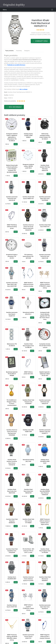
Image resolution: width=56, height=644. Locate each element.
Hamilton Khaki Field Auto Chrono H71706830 (28, 521)
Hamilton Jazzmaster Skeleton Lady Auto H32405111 (45, 432)
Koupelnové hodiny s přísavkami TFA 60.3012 (12, 256)
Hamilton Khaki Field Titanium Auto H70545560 (28, 402)
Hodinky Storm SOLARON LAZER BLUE (45, 461)
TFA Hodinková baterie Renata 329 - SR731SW (28, 256)
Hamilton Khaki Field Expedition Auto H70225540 (12, 551)
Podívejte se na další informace (16, 65)
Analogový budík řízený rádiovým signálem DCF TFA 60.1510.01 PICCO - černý (45, 316)
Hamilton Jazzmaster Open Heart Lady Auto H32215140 (12, 284)
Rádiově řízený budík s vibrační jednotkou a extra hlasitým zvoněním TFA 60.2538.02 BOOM (12, 169)
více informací (15, 107)
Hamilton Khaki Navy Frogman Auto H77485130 (28, 346)
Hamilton (33, 35)
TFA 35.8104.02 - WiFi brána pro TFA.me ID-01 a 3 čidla (28, 551)
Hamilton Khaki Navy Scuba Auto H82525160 (28, 491)
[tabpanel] (24, 79)
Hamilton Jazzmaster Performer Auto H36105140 (12, 199)
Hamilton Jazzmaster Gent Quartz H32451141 (12, 314)
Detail (16, 144)
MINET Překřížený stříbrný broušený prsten (12, 227)
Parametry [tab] (19, 51)
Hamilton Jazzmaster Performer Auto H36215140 (45, 256)
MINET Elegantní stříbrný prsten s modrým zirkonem (45, 636)
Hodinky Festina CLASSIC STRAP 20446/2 (28, 135)
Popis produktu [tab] (10, 51)
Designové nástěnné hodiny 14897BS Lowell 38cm (28, 166)
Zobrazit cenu (41, 41)
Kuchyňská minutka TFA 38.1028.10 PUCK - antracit (45, 346)
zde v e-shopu (23, 89)
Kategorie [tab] (27, 51)
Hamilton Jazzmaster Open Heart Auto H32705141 (45, 607)
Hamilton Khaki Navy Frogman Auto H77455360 (45, 551)
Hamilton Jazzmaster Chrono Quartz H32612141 (28, 636)
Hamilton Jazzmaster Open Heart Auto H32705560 (45, 199)
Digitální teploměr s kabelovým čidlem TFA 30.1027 (45, 374)
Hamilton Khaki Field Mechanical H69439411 (45, 579)
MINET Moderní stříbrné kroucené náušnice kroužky (28, 284)
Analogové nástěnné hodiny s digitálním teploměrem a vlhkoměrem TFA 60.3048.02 (12, 137)
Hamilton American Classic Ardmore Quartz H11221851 (28, 579)
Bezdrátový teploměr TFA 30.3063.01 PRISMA (12, 374)
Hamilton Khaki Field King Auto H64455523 (12, 521)
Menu (5, 10)
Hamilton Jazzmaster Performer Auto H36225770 (45, 402)
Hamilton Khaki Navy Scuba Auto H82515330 (12, 491)
